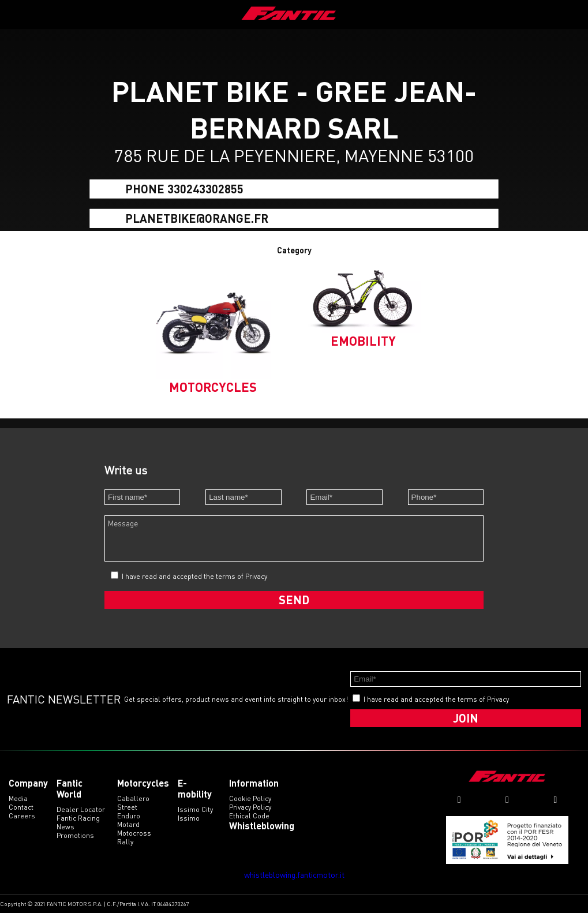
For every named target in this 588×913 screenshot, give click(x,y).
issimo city (195, 809)
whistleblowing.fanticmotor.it (294, 875)
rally (125, 842)
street (127, 807)
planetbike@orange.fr (197, 218)
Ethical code (249, 816)
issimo (189, 818)
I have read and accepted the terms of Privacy (194, 576)
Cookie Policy (250, 798)
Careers (22, 816)
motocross (134, 833)
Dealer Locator (81, 809)
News (65, 827)
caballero (133, 798)
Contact (21, 807)
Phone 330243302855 (184, 189)
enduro (129, 816)
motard (128, 824)
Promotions (75, 835)
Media (18, 798)
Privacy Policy (250, 807)
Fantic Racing (78, 818)
